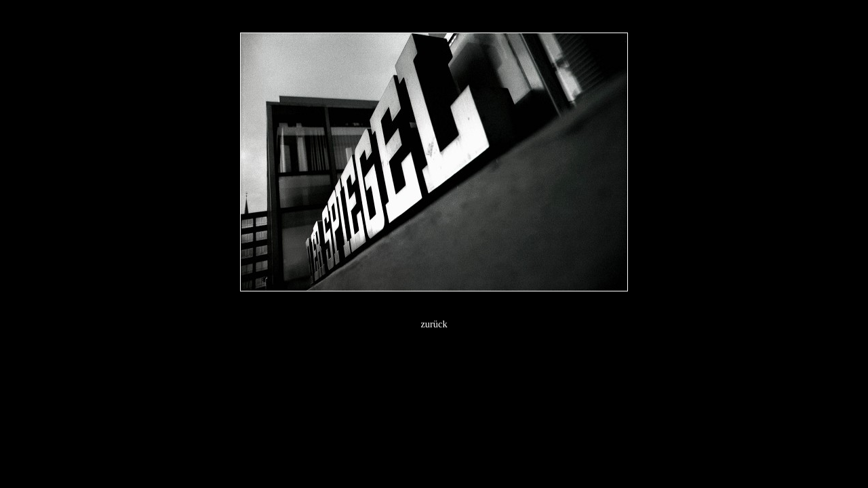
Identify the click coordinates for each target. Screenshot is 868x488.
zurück (434, 324)
